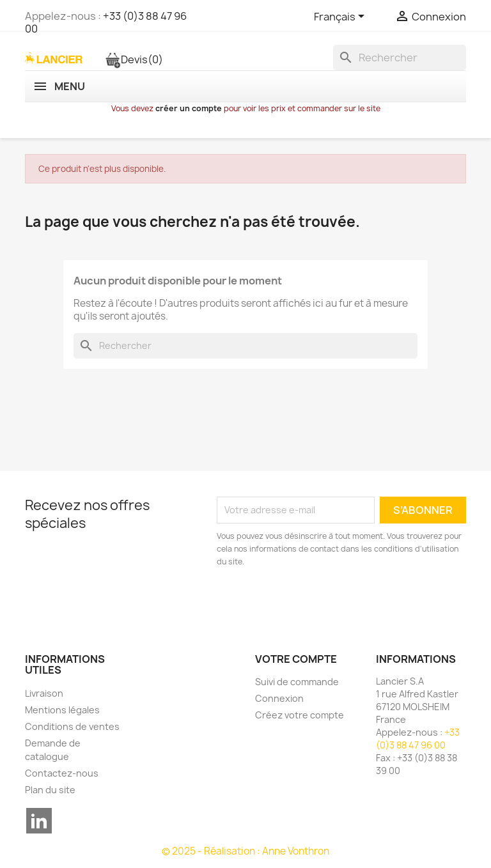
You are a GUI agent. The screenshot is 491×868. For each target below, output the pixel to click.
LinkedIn (39, 821)
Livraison (44, 693)
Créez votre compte (300, 715)
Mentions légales (62, 710)
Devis (134, 59)
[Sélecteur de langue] (341, 17)
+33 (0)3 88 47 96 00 (106, 22)
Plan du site (50, 790)
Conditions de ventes (72, 726)
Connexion (279, 698)
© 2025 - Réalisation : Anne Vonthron (245, 851)
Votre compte (296, 659)
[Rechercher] (400, 58)
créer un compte (189, 108)
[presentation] (323, 603)
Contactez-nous (62, 773)
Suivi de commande (297, 682)
